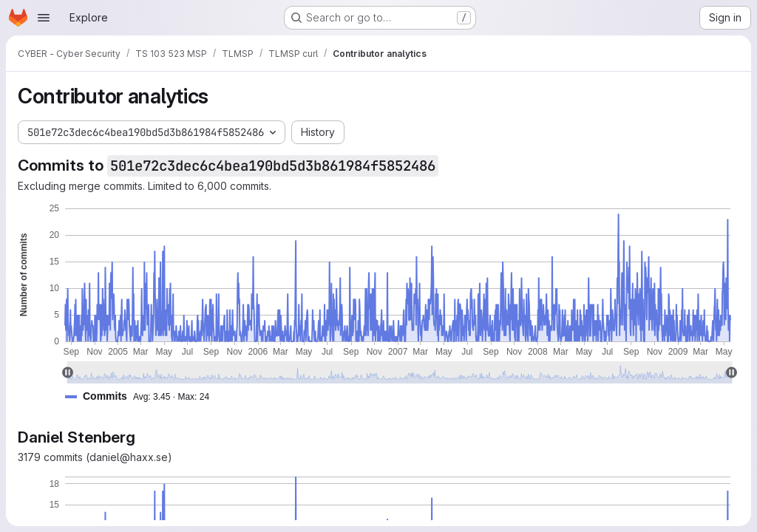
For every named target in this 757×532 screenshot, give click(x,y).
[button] (143, 396)
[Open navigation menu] (44, 18)
